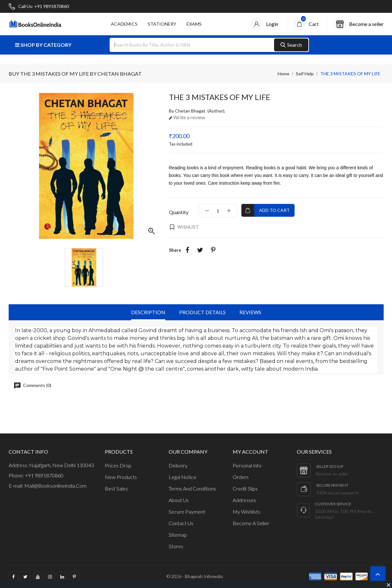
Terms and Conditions (192, 488)
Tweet (200, 250)
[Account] (264, 24)
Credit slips (245, 488)
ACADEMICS (124, 24)
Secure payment (187, 512)
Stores (176, 546)
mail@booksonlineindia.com (55, 486)
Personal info (247, 465)
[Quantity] (218, 211)
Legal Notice (183, 477)
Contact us (181, 523)
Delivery (178, 465)
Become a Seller (251, 523)
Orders (241, 477)
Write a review (189, 117)
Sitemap (178, 535)
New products (121, 477)
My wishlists (246, 512)
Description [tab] (148, 312)
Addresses (244, 500)
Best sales (116, 488)
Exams (194, 24)
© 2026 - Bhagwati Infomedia (195, 576)
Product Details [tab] (202, 312)
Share (188, 250)
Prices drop (118, 465)
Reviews (250, 312)
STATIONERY (162, 24)
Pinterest (213, 250)
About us (179, 500)
